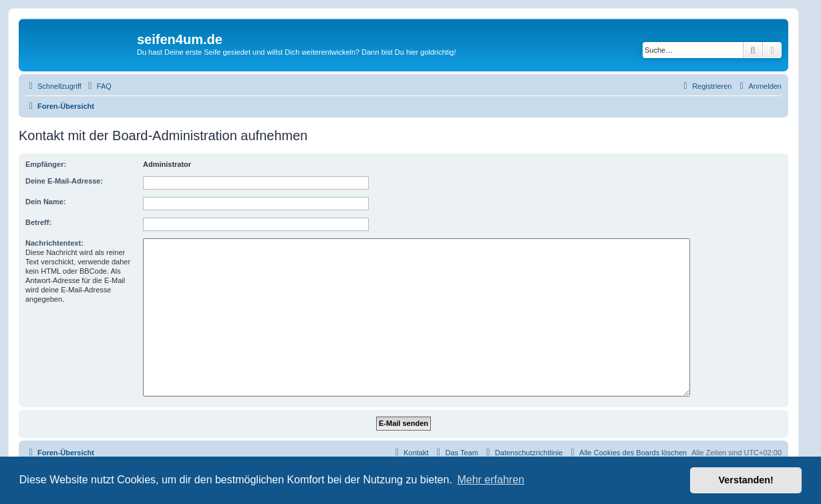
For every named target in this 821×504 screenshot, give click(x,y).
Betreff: (38, 222)
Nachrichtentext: (54, 243)
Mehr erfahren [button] (491, 480)
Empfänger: (46, 164)
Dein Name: (46, 202)
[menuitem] (98, 86)
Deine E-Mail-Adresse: (64, 181)
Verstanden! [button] (746, 480)
